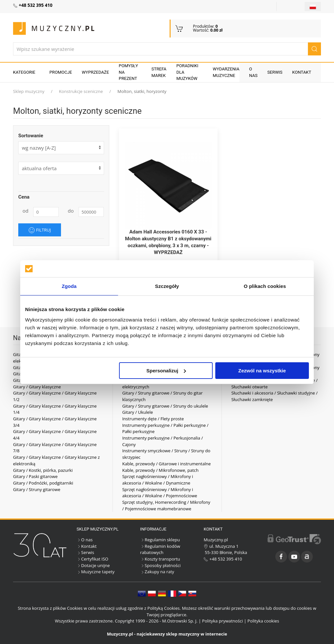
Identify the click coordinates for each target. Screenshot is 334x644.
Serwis (275, 72)
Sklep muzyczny (29, 91)
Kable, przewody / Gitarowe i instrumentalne (167, 464)
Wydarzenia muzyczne (226, 72)
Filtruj (40, 230)
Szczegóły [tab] (167, 286)
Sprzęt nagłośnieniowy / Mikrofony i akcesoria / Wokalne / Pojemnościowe (160, 493)
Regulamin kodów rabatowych (160, 549)
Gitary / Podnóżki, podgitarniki (43, 483)
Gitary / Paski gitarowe (35, 476)
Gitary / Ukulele (138, 412)
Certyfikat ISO (92, 559)
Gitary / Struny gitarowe (37, 489)
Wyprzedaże (95, 72)
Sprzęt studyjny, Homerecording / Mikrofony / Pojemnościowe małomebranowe (166, 505)
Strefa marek (159, 72)
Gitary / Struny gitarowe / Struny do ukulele (165, 406)
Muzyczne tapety (96, 572)
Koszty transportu (160, 559)
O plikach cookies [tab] (265, 286)
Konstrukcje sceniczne (81, 91)
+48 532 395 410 (223, 559)
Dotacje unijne (93, 565)
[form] (61, 168)
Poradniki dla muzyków (187, 72)
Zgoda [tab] (69, 286)
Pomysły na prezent (128, 72)
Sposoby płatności (160, 565)
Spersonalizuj (166, 371)
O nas (253, 72)
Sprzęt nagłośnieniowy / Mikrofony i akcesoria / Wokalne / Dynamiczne (158, 480)
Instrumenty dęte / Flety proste (153, 419)
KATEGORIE (24, 72)
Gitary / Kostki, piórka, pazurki (43, 470)
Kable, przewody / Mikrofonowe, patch (160, 470)
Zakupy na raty (157, 572)
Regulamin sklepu (160, 540)
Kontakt (302, 72)
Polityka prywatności (223, 621)
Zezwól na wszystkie (262, 371)
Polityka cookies (263, 621)
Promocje (61, 72)
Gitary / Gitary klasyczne (37, 387)
